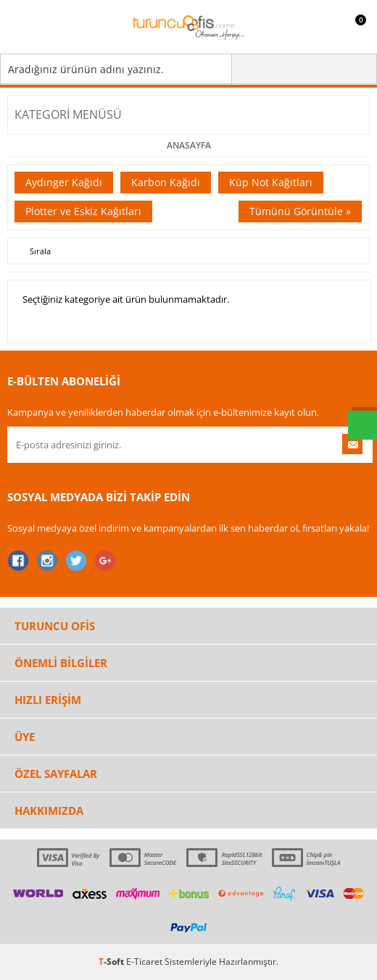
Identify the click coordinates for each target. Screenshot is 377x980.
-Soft (112, 962)
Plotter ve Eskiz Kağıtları (83, 211)
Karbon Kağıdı (166, 182)
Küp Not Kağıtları (271, 182)
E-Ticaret (144, 962)
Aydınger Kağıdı (64, 182)
